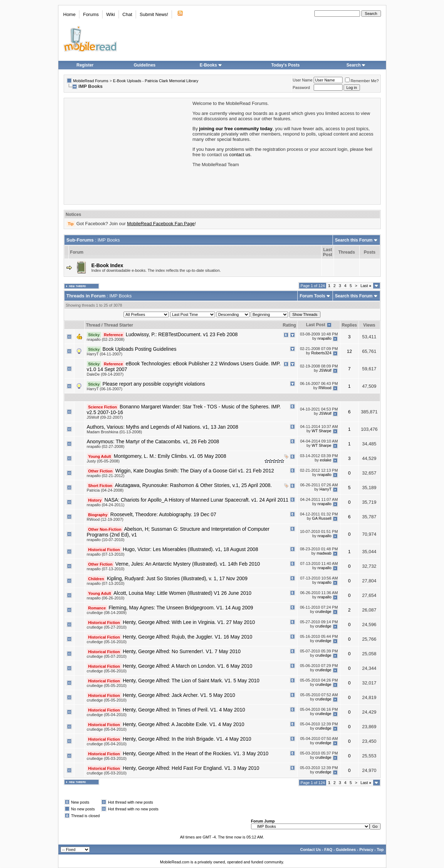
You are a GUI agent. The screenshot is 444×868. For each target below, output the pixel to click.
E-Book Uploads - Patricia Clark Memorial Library (156, 81)
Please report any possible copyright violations (154, 384)
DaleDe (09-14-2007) (105, 374)
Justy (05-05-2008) (103, 461)
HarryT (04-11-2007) (105, 354)
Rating (289, 325)
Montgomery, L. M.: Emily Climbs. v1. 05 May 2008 (170, 456)
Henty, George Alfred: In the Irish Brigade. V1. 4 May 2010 (187, 739)
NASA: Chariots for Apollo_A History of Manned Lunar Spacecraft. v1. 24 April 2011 (196, 500)
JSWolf (325, 370)
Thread (93, 325)
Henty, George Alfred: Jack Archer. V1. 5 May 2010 (179, 695)
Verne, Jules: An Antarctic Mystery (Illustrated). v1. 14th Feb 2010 (188, 564)
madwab (324, 553)
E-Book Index (107, 265)
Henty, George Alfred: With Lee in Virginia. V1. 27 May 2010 (189, 622)
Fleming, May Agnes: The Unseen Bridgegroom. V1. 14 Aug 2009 (181, 608)
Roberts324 (321, 353)
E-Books (211, 65)
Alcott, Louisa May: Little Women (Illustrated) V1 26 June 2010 (182, 593)
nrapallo (325, 338)
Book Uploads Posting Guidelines (140, 349)
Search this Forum (354, 240)
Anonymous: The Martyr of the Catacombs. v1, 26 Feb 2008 (153, 441)
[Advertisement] (128, 150)
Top (380, 850)
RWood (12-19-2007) (105, 519)
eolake (325, 460)
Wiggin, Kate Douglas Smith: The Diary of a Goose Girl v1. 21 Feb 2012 (195, 471)
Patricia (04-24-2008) (105, 490)
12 (349, 351)
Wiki (111, 14)
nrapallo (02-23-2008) (106, 339)
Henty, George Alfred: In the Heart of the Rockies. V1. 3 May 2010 (196, 753)
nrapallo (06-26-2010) (106, 598)
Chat (127, 14)
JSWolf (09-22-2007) (105, 417)
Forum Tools (313, 296)
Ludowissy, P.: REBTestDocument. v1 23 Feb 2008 (182, 334)
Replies (349, 325)
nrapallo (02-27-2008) (106, 446)
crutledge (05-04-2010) (107, 715)
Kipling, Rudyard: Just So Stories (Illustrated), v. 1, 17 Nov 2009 (177, 578)
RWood (325, 388)
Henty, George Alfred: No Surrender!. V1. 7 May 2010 (182, 651)
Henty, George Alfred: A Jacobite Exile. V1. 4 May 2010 (184, 724)
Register (85, 65)
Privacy (366, 850)
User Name (303, 80)
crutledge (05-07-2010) (107, 656)
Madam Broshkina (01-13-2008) (114, 432)
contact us (240, 155)
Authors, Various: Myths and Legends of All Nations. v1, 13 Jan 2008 (163, 427)
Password (301, 88)
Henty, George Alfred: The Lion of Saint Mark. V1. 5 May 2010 (191, 681)
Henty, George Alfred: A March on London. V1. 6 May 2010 (188, 666)
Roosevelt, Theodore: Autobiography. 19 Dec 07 (163, 514)
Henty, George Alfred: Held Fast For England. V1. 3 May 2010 (191, 768)
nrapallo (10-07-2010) (106, 540)
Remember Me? (362, 81)
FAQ (328, 850)
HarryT (325, 489)
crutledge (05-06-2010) (107, 671)
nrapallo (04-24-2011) (106, 505)
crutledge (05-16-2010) (107, 642)
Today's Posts (286, 65)
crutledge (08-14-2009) (107, 613)
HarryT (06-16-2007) (105, 389)
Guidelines (144, 65)
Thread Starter (119, 325)
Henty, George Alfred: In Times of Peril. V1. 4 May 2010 (184, 710)
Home (70, 14)
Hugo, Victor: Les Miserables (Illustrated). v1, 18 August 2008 (190, 549)
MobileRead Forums (91, 81)
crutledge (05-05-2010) (107, 686)
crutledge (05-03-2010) (107, 758)
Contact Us (310, 850)
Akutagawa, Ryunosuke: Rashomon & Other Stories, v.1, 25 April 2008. (193, 485)
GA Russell (322, 518)
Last (366, 286)
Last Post (315, 325)
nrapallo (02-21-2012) (106, 476)
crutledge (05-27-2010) (107, 627)
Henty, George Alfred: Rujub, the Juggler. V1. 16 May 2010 (188, 637)
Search (356, 65)
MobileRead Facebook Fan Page (161, 224)
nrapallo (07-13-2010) (106, 554)
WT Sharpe (321, 431)
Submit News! (154, 14)
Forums (91, 14)
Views (369, 325)
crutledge (323, 612)
